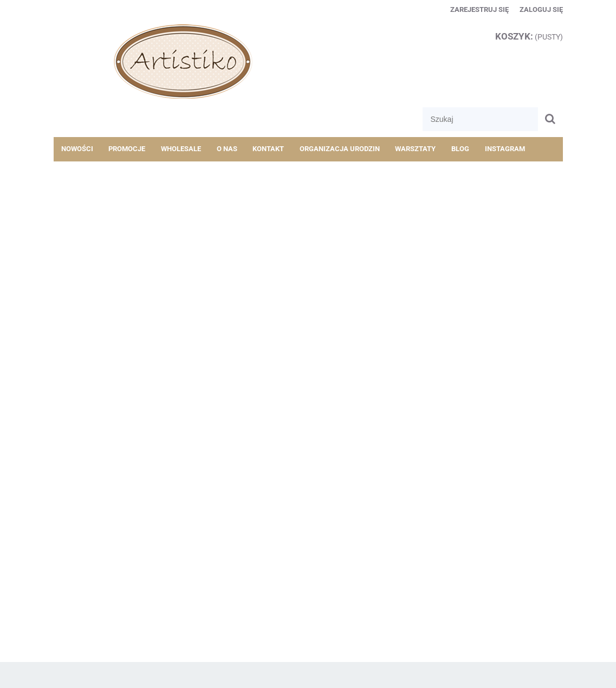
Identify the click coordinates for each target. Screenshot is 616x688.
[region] (308, 210)
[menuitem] (77, 149)
